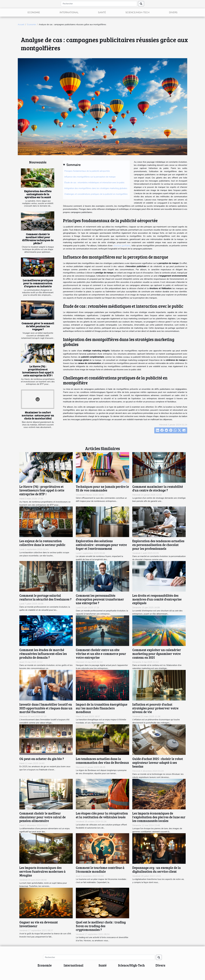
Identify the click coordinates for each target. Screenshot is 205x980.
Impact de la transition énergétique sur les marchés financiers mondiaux (102, 708)
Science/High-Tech (137, 12)
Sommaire (73, 165)
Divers (173, 12)
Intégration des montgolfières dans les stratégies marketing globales (96, 188)
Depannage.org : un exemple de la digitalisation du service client (156, 870)
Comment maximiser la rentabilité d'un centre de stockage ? (158, 488)
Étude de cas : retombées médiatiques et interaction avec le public (94, 183)
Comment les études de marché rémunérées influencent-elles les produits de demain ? (43, 654)
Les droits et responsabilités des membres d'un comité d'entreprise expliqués (157, 599)
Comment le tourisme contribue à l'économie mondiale (100, 870)
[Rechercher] (99, 4)
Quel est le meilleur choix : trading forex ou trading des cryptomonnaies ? (101, 926)
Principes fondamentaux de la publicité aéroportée (87, 171)
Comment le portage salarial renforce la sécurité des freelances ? (45, 597)
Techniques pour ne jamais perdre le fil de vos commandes (102, 488)
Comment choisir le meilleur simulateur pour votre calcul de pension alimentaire (42, 817)
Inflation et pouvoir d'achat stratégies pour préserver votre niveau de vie (155, 708)
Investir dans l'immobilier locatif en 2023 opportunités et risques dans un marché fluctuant (46, 708)
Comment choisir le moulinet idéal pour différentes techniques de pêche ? (38, 239)
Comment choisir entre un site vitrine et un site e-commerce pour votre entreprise (101, 654)
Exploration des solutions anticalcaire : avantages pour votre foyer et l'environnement (101, 545)
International (69, 12)
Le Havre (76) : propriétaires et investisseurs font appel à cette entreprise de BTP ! (38, 371)
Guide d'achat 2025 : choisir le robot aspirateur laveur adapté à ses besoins (158, 763)
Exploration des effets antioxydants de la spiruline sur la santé (38, 194)
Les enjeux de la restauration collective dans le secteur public (42, 543)
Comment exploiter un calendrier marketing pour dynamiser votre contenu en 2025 (157, 654)
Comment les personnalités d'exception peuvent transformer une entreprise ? (100, 599)
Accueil (21, 25)
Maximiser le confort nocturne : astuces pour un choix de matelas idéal (38, 415)
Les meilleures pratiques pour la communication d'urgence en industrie (38, 283)
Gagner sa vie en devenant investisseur (39, 924)
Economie (34, 12)
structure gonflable (122, 246)
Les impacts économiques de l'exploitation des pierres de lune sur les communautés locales (159, 817)
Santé (102, 12)
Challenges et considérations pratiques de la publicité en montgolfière (96, 194)
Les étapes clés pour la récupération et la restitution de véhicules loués (102, 815)
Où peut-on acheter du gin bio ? (42, 759)
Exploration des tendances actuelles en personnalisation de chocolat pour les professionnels (158, 545)
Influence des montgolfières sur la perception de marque (90, 177)
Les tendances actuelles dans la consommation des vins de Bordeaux (102, 761)
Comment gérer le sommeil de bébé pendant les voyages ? (38, 326)
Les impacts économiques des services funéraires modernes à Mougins (42, 871)
